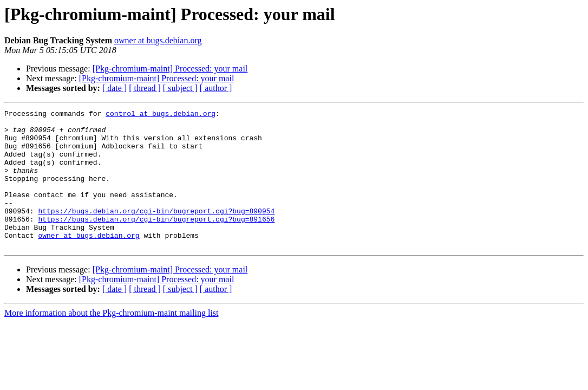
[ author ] (216, 88)
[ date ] (115, 88)
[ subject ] (180, 88)
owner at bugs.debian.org (158, 40)
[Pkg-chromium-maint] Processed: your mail (170, 69)
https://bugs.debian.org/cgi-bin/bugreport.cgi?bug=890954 (156, 232)
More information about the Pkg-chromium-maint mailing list (112, 340)
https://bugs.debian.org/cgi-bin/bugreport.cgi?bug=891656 (156, 242)
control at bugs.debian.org (161, 115)
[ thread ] (145, 88)
